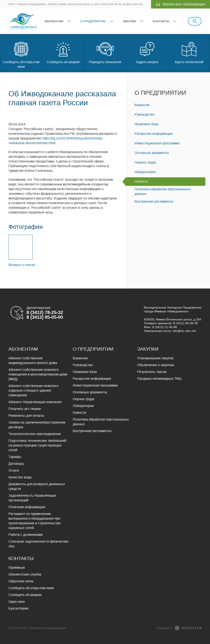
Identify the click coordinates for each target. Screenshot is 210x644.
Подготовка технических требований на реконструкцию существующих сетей (37, 445)
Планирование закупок (155, 358)
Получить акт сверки (25, 409)
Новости (141, 181)
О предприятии (93, 21)
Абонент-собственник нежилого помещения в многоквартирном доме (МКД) (38, 374)
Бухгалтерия (18, 608)
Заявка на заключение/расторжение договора (37, 425)
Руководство (145, 114)
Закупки (129, 21)
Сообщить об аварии (63, 52)
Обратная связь (21, 581)
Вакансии (142, 105)
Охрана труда (145, 162)
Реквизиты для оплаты (26, 416)
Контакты (161, 21)
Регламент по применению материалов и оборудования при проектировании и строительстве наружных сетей (35, 521)
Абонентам (54, 21)
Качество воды (20, 477)
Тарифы (15, 457)
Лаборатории (145, 172)
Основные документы (152, 153)
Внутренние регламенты (154, 201)
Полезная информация (27, 507)
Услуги (14, 470)
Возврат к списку (22, 265)
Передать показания (105, 52)
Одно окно (17, 602)
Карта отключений (189, 52)
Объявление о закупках (156, 365)
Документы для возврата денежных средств (37, 486)
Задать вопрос (147, 52)
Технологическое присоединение (35, 434)
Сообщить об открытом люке (21, 55)
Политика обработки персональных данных (162, 191)
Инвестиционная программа (157, 143)
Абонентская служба (25, 574)
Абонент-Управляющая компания (35, 402)
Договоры (16, 464)
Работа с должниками (26, 535)
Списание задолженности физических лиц (38, 544)
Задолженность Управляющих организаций (32, 498)
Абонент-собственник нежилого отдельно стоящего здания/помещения (34, 390)
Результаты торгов (152, 372)
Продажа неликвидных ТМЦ (159, 379)
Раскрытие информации (154, 134)
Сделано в (164, 628)
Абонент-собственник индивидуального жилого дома (33, 360)
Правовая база (146, 124)
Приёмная (17, 568)
